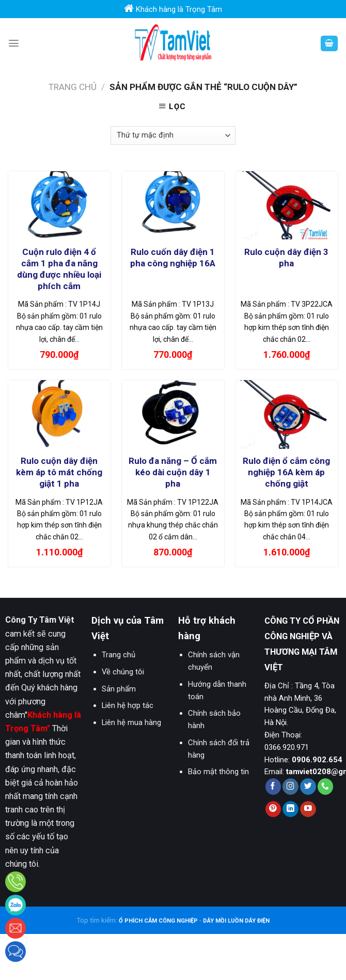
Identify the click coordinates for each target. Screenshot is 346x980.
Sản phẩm (119, 689)
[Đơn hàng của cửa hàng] (173, 135)
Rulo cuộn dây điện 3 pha (286, 258)
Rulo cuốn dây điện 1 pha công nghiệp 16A (173, 258)
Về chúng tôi (123, 672)
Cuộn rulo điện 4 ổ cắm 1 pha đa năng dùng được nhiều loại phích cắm (59, 269)
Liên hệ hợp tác (128, 705)
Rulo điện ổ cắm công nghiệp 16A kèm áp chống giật (286, 472)
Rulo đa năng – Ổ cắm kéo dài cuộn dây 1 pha (173, 472)
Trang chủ (73, 87)
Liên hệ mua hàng (131, 722)
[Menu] (14, 43)
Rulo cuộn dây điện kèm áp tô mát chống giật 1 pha (59, 472)
